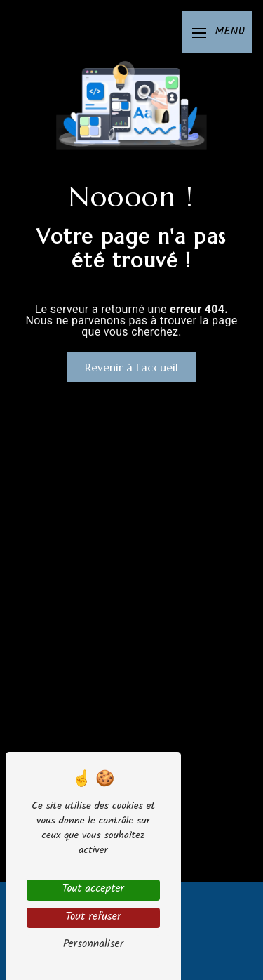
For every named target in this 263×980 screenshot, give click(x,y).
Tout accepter (93, 890)
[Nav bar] (217, 32)
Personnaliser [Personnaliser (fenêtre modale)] (94, 945)
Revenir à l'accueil (131, 367)
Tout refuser (93, 918)
